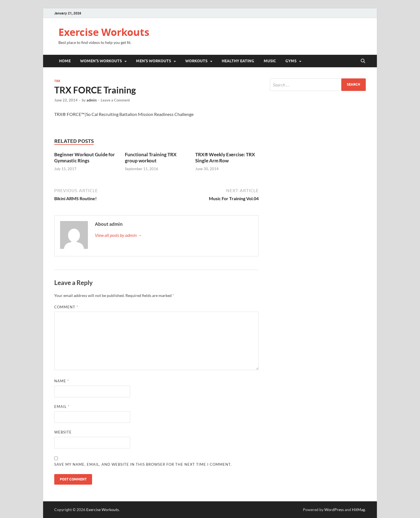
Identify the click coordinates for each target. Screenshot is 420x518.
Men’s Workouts (154, 61)
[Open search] (363, 61)
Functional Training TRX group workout (151, 158)
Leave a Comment (115, 100)
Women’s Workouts (101, 61)
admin (92, 100)
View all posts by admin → (118, 235)
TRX (57, 81)
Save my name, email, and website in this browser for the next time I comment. (143, 464)
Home (65, 61)
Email (62, 407)
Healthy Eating (238, 61)
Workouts (196, 61)
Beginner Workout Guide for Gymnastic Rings (85, 158)
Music (270, 61)
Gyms (291, 61)
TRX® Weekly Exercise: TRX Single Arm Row (225, 158)
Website (63, 432)
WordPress (334, 510)
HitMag (358, 510)
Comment (66, 307)
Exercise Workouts (104, 32)
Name (62, 381)
